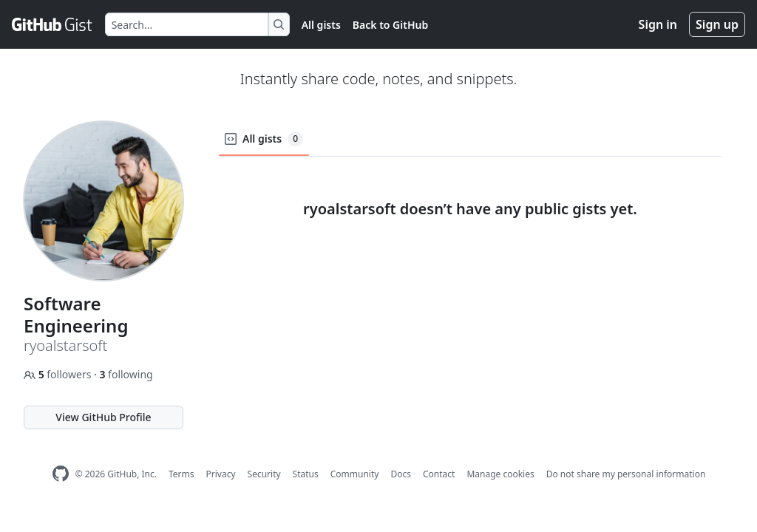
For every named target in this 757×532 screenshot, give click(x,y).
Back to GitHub (390, 25)
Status (306, 474)
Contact (439, 474)
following (126, 374)
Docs (401, 474)
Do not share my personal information (626, 474)
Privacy (221, 474)
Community (355, 474)
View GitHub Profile (103, 417)
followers (59, 374)
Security (264, 474)
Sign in (658, 24)
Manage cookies (500, 474)
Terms (181, 474)
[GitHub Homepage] (61, 474)
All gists (321, 25)
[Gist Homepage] (52, 24)
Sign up (717, 24)
